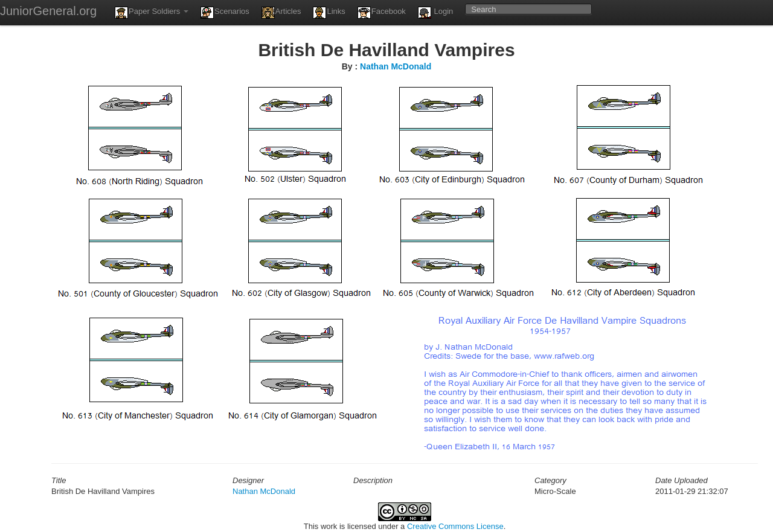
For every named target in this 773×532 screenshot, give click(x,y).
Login (435, 13)
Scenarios (225, 13)
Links (329, 13)
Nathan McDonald (396, 66)
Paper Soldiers (152, 13)
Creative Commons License (455, 526)
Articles (281, 13)
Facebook (382, 13)
